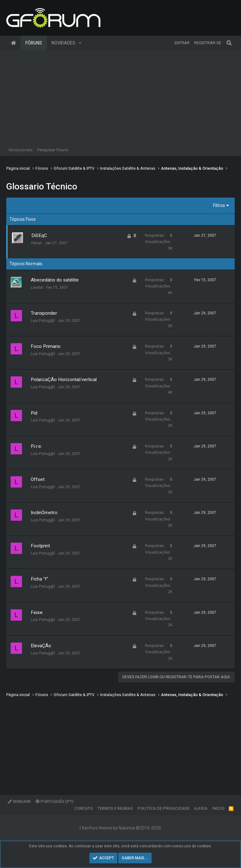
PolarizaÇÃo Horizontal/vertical (64, 380)
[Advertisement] (120, 97)
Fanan (37, 243)
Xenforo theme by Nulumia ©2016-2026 (121, 828)
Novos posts (21, 150)
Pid (34, 413)
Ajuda (201, 808)
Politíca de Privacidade (163, 808)
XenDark (19, 801)
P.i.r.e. (36, 446)
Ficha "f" (40, 579)
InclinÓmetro (44, 513)
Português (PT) (54, 801)
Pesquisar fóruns (53, 150)
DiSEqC (39, 235)
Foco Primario (46, 346)
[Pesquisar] (229, 43)
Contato (84, 808)
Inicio (218, 808)
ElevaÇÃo (41, 646)
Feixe (37, 612)
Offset (38, 479)
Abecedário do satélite (55, 280)
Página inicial (13, 43)
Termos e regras (115, 808)
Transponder (44, 313)
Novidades (63, 43)
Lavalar (37, 287)
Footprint (40, 546)
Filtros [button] (219, 205)
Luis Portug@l (43, 321)
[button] (80, 43)
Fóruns (34, 43)
